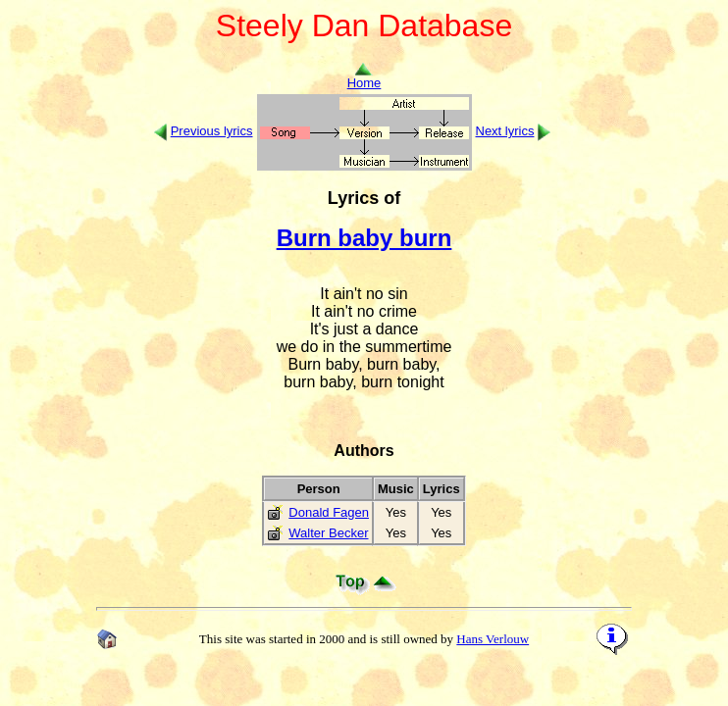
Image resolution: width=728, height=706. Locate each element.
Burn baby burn (364, 238)
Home (364, 77)
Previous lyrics (212, 131)
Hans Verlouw (493, 639)
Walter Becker (328, 533)
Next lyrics (505, 131)
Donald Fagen (329, 512)
